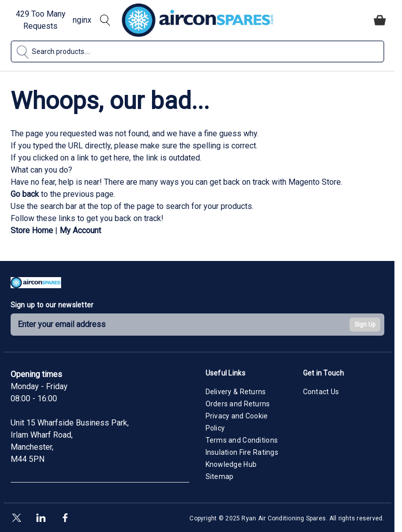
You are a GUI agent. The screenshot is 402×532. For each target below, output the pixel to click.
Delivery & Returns (236, 392)
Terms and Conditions (242, 440)
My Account (80, 230)
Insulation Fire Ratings (242, 452)
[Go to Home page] (197, 20)
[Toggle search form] (105, 20)
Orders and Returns (238, 404)
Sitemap (220, 476)
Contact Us (321, 392)
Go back (25, 194)
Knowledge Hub (231, 464)
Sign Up (365, 325)
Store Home (32, 230)
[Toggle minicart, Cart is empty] (380, 20)
